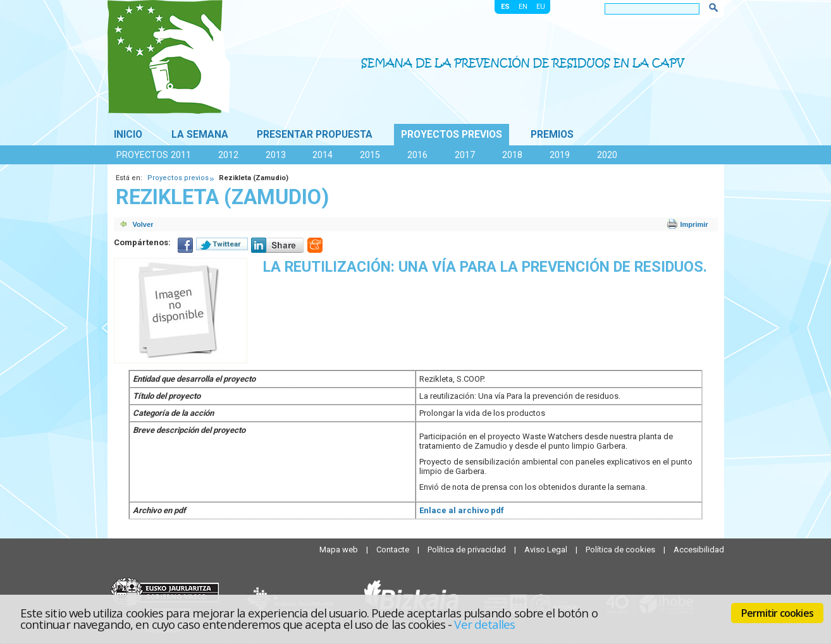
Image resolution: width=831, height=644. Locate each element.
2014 (323, 155)
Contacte (394, 550)
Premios (552, 135)
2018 (512, 155)
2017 (465, 155)
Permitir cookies (777, 613)
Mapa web (340, 550)
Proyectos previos (452, 135)
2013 (276, 155)
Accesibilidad (699, 550)
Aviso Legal (547, 550)
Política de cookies (621, 550)
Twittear (227, 244)
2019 (560, 155)
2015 (370, 155)
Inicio (128, 135)
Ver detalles (484, 624)
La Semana (200, 135)
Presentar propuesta (315, 135)
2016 (417, 155)
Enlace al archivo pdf (462, 510)
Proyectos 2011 (154, 155)
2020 (607, 155)
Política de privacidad (468, 550)
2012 (228, 155)
